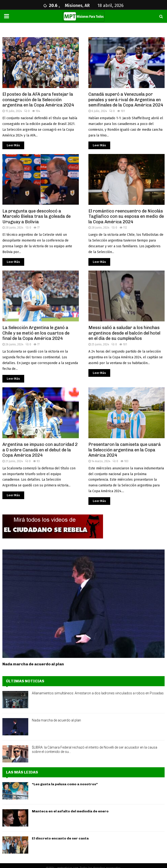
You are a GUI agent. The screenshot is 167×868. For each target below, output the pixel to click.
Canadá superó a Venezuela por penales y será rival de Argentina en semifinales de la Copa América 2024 (126, 100)
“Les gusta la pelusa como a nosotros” (65, 784)
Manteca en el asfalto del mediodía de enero (70, 811)
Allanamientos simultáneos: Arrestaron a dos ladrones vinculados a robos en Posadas (98, 693)
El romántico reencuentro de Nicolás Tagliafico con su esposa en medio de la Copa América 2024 (126, 216)
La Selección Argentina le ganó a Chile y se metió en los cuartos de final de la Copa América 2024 (36, 333)
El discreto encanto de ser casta (60, 838)
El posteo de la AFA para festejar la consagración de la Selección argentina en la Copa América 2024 (38, 100)
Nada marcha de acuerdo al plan (33, 664)
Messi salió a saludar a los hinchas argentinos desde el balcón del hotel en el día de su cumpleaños (124, 333)
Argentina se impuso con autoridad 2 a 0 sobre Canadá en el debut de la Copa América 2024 (40, 450)
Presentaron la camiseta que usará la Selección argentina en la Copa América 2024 (125, 450)
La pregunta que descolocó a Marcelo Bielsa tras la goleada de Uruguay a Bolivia (37, 216)
